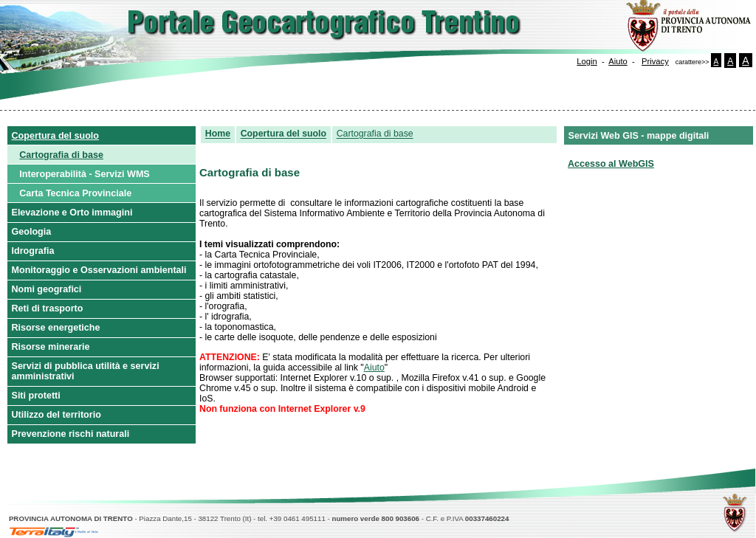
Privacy (655, 61)
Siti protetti (36, 396)
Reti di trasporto (48, 308)
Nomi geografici (47, 289)
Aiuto (618, 61)
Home (218, 134)
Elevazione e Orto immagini (72, 213)
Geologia (32, 232)
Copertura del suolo (56, 136)
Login (587, 61)
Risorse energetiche (56, 328)
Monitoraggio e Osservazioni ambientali (99, 270)
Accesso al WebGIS (611, 164)
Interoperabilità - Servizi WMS (84, 174)
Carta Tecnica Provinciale (75, 193)
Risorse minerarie (51, 347)
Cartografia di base (61, 155)
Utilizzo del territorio (56, 415)
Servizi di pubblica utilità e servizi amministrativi (86, 371)
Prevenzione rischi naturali (71, 434)
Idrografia (33, 251)
